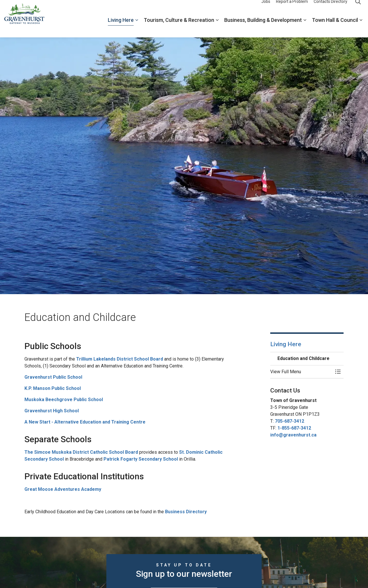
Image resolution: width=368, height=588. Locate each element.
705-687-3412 (290, 421)
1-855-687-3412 (294, 428)
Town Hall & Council (335, 28)
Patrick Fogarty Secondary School (141, 459)
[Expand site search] (358, 9)
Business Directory (186, 512)
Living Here (121, 28)
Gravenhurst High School (52, 411)
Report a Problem (292, 9)
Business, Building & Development (263, 28)
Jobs (266, 9)
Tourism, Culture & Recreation (179, 28)
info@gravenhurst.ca (293, 435)
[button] (301, 372)
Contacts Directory (330, 9)
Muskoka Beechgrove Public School (64, 400)
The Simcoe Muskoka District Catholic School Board (81, 452)
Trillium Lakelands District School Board (120, 359)
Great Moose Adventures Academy (63, 489)
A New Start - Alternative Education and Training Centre (85, 422)
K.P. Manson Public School (53, 388)
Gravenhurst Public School (53, 377)
